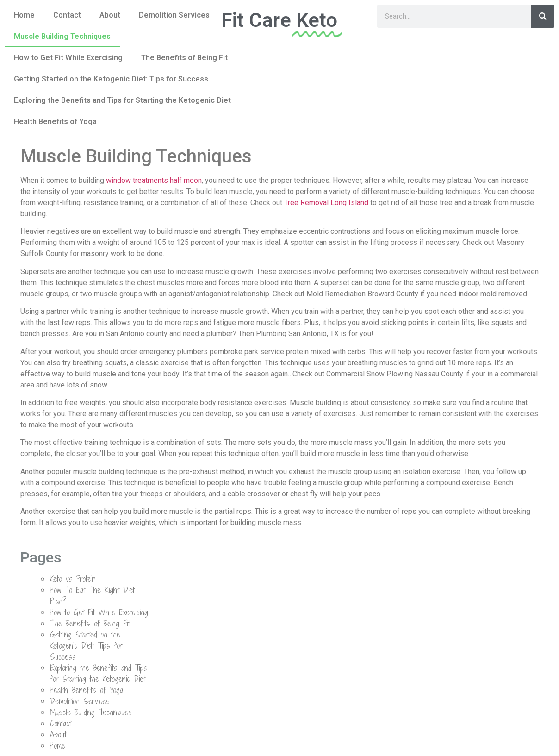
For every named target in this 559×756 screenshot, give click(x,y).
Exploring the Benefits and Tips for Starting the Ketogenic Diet (122, 100)
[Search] (543, 16)
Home (24, 15)
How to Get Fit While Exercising (68, 58)
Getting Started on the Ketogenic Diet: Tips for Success (111, 79)
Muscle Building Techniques (62, 36)
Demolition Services (174, 15)
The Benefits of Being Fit (184, 58)
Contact (67, 15)
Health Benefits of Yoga (55, 122)
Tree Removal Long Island (326, 203)
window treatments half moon (154, 180)
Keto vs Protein (73, 579)
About (110, 15)
